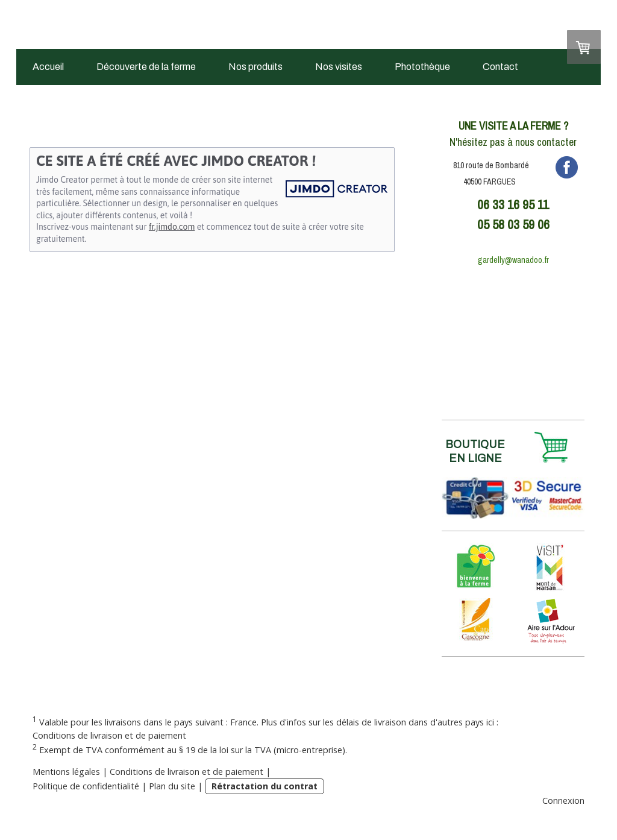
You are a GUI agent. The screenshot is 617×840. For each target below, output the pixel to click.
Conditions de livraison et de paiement (109, 735)
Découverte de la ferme (146, 67)
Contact (500, 67)
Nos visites (339, 67)
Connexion (563, 801)
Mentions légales (66, 772)
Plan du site (172, 786)
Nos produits (255, 67)
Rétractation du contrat (265, 786)
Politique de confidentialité (86, 786)
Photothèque (422, 67)
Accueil (48, 67)
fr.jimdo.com (172, 227)
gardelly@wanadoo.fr (513, 260)
